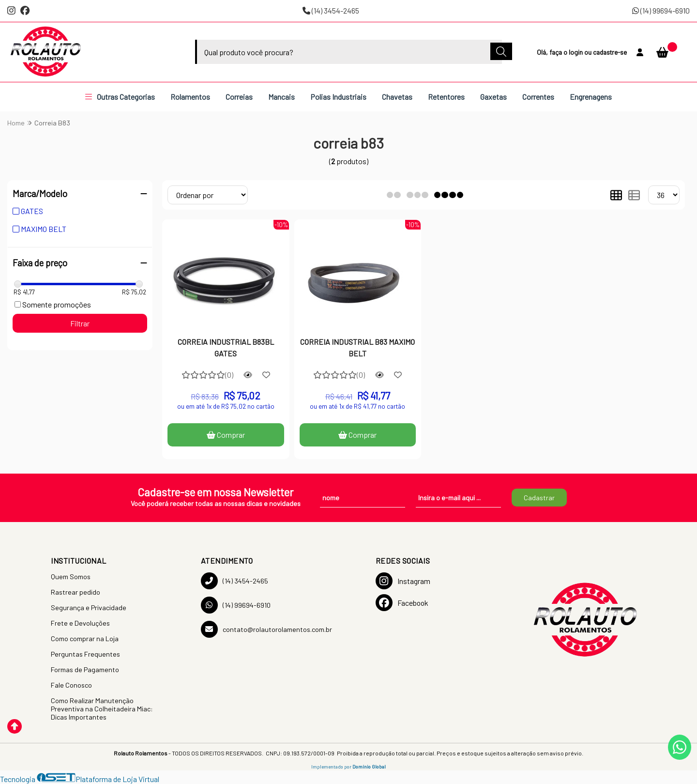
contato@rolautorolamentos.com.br (266, 629)
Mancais (281, 97)
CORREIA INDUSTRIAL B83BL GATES (226, 347)
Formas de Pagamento (85, 669)
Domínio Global (369, 767)
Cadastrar (539, 498)
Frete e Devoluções (80, 623)
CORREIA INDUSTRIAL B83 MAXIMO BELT (357, 347)
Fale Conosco (71, 685)
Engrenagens (591, 97)
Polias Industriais (338, 97)
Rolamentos (190, 97)
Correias (239, 97)
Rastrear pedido (76, 592)
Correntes (538, 97)
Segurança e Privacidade (89, 607)
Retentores (446, 97)
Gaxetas (493, 97)
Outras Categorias (120, 97)
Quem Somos (71, 576)
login (576, 52)
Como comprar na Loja (85, 638)
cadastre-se (610, 52)
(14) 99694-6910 (661, 10)
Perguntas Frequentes (85, 654)
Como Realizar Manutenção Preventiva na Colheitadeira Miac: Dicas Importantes (102, 709)
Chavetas (397, 97)
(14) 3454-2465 (331, 10)
